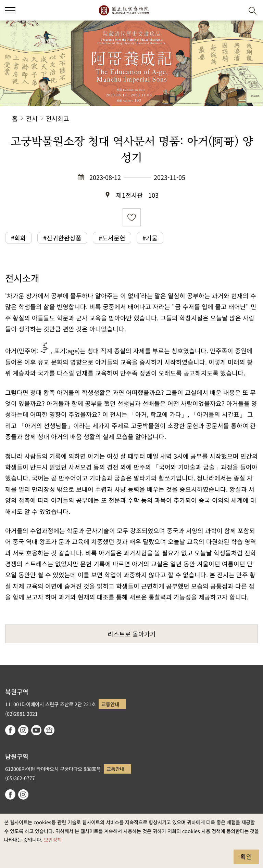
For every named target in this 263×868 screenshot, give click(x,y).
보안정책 (53, 839)
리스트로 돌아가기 (132, 634)
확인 (246, 856)
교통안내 (110, 704)
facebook (10, 730)
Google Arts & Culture (49, 730)
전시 (32, 118)
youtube (36, 730)
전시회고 (58, 118)
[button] (10, 10)
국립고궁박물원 (124, 10)
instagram (23, 730)
